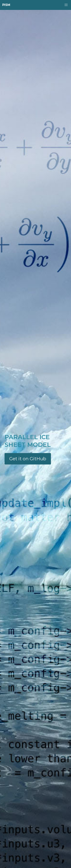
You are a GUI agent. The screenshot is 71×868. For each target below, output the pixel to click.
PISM (6, 5)
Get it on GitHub (28, 459)
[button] (66, 5)
